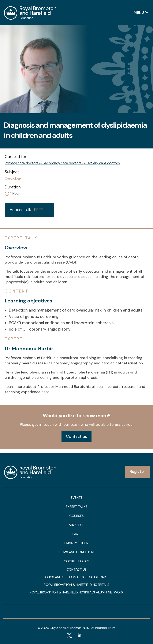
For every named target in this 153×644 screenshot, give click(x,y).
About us (76, 525)
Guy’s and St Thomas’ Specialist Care (76, 577)
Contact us (76, 436)
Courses (76, 516)
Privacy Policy (76, 543)
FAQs (76, 534)
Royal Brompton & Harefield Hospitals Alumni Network (76, 592)
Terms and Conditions (76, 552)
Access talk (26, 210)
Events (76, 498)
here (45, 392)
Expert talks (77, 507)
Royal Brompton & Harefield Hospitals (76, 585)
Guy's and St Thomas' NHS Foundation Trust (83, 628)
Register (137, 472)
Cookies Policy (76, 561)
